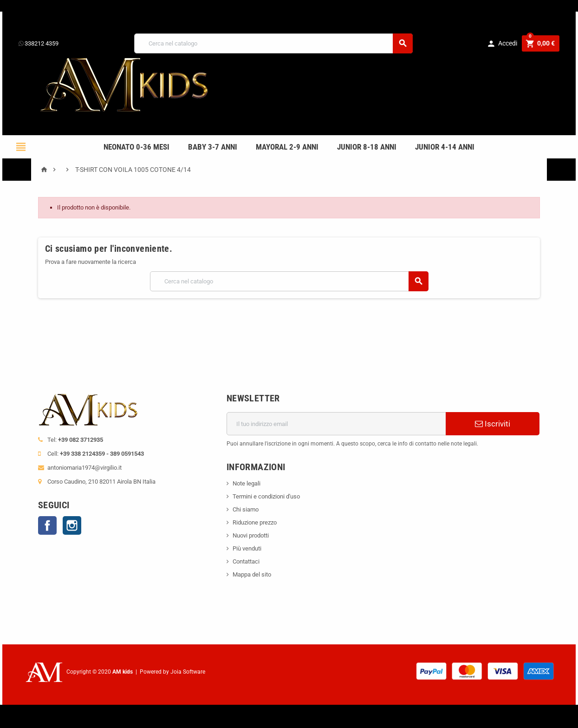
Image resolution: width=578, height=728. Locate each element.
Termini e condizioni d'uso (266, 496)
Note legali (247, 483)
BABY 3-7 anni (213, 147)
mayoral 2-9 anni (287, 147)
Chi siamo (246, 509)
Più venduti (247, 548)
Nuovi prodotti (251, 535)
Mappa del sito (252, 574)
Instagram (72, 525)
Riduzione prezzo (255, 522)
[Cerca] (273, 43)
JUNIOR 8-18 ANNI (367, 147)
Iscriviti (493, 424)
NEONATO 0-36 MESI (136, 147)
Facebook (47, 525)
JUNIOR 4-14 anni (445, 147)
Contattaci (246, 561)
